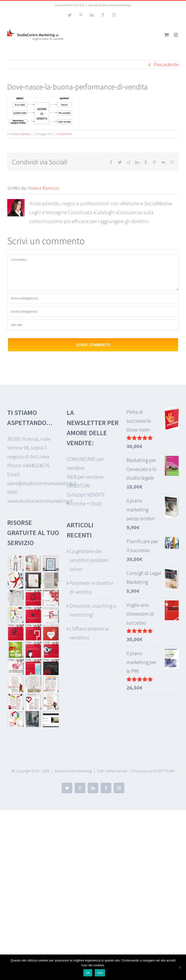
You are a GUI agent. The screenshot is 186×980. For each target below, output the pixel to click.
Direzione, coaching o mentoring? (93, 610)
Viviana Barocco (20, 134)
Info (100, 973)
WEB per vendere (85, 477)
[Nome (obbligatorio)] (93, 298)
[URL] (93, 325)
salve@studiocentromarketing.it (110, 5)
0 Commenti (64, 134)
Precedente (166, 64)
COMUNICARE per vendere (85, 463)
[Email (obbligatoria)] (93, 312)
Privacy (137, 771)
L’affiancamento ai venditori (89, 633)
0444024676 (36, 465)
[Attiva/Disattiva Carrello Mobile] (166, 35)
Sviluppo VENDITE (86, 495)
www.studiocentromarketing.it (40, 501)
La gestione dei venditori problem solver (89, 560)
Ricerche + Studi (84, 503)
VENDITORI (78, 486)
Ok (88, 973)
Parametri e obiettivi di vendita (92, 587)
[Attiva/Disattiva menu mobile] (176, 35)
